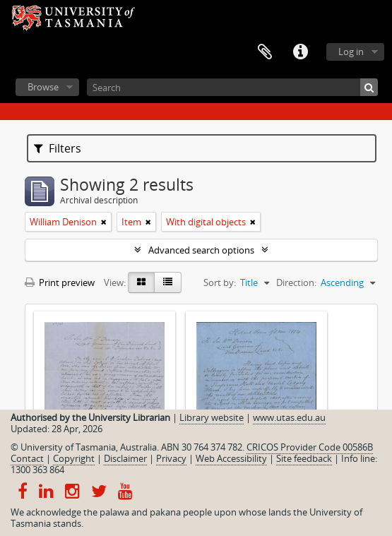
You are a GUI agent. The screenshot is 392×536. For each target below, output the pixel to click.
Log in (351, 52)
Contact (27, 458)
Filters (58, 148)
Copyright (74, 458)
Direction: (296, 282)
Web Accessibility (231, 458)
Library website (212, 417)
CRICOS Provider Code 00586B (310, 447)
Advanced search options (201, 250)
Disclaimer (125, 458)
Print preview (60, 282)
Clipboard (265, 52)
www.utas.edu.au (289, 417)
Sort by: (220, 282)
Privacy (171, 458)
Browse (43, 87)
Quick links (300, 52)
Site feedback (304, 458)
